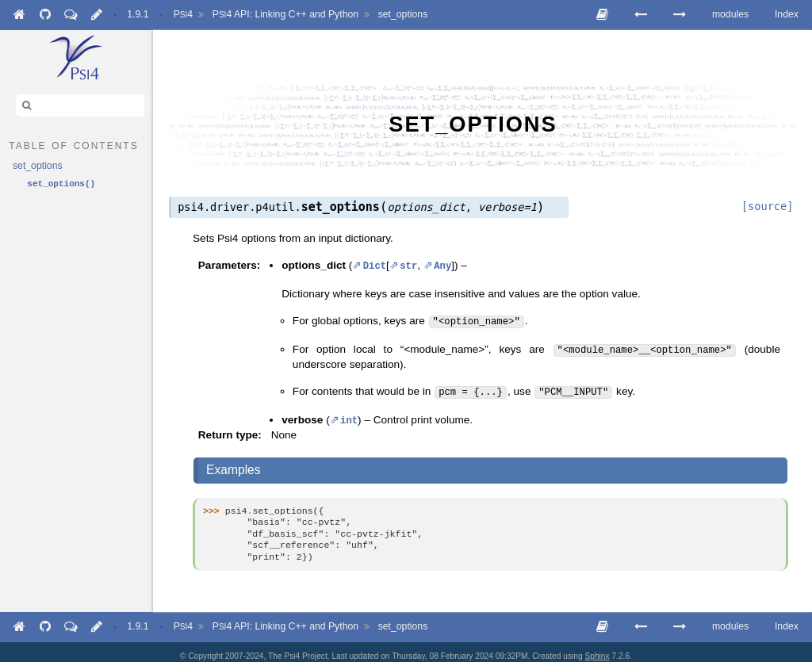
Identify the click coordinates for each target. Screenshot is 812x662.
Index (787, 14)
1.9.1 (138, 14)
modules (730, 14)
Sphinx (597, 648)
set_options (403, 14)
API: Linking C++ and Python (285, 14)
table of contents (73, 144)
